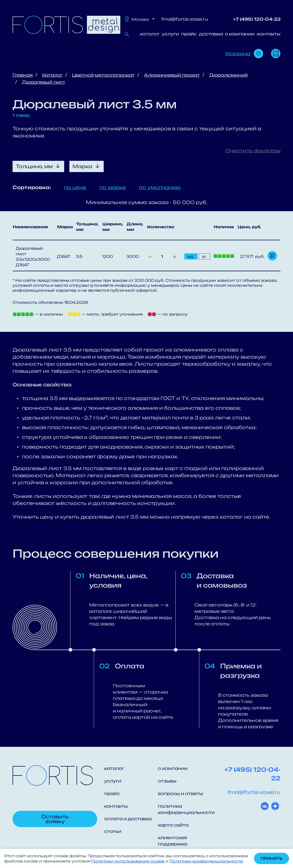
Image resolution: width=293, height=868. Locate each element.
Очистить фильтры (253, 151)
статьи (113, 831)
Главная (23, 75)
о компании (240, 34)
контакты (269, 34)
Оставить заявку (55, 819)
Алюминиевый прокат (172, 75)
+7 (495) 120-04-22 (257, 19)
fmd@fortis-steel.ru (185, 19)
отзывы (167, 781)
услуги (170, 34)
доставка (211, 34)
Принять (272, 858)
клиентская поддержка (173, 841)
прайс (189, 34)
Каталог (52, 75)
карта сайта (173, 825)
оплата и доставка (128, 819)
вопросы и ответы (180, 794)
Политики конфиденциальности (206, 861)
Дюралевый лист (44, 82)
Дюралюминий (228, 75)
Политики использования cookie (128, 861)
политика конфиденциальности (185, 809)
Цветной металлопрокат (103, 75)
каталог (150, 34)
